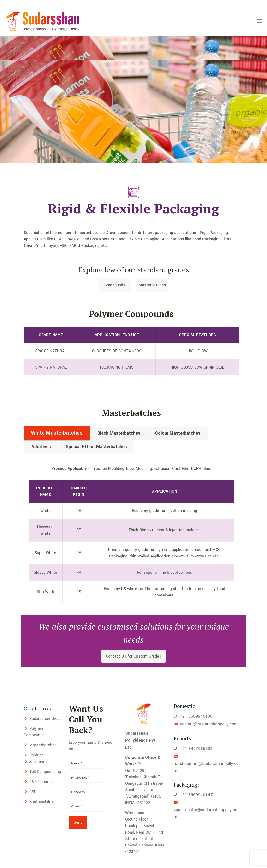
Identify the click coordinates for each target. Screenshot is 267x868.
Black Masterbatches (119, 433)
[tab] (57, 433)
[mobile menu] (259, 21)
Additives (41, 447)
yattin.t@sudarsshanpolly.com (209, 724)
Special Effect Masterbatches (96, 447)
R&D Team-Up (42, 782)
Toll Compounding (45, 772)
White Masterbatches (57, 433)
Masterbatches (43, 745)
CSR (33, 792)
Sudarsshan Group (45, 718)
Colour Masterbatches (178, 433)
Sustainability (42, 802)
